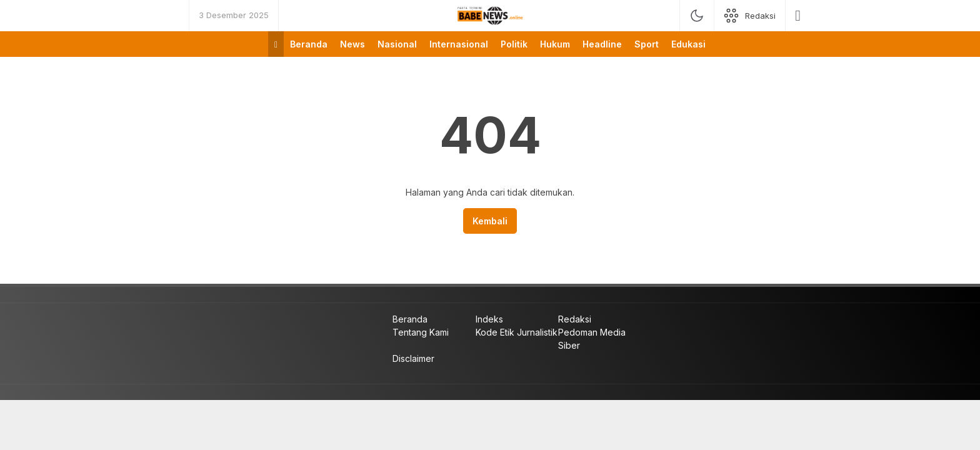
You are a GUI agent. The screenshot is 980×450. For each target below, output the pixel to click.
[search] (798, 16)
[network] (750, 16)
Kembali (490, 221)
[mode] (697, 16)
